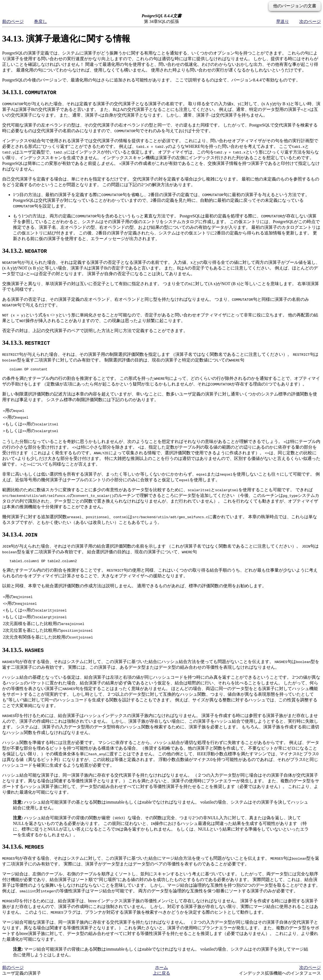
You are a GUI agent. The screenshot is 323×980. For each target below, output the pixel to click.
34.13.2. (25, 251)
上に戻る (161, 975)
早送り (283, 21)
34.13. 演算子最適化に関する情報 (66, 39)
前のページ (13, 21)
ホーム (161, 969)
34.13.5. (23, 651)
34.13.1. (29, 92)
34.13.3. (26, 343)
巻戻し (40, 21)
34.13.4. (20, 535)
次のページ (310, 21)
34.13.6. (23, 848)
